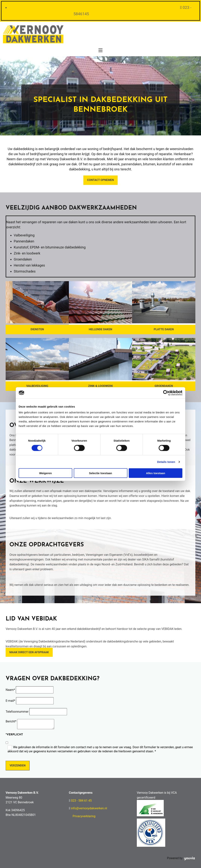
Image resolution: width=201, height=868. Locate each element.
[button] (101, 180)
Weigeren (45, 473)
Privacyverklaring (84, 816)
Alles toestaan (156, 473)
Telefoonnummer (17, 712)
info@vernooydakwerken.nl (89, 808)
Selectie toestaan (101, 473)
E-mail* (10, 701)
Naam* (10, 690)
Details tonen (166, 462)
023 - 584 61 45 (81, 801)
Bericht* (11, 721)
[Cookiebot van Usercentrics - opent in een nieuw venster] (166, 393)
